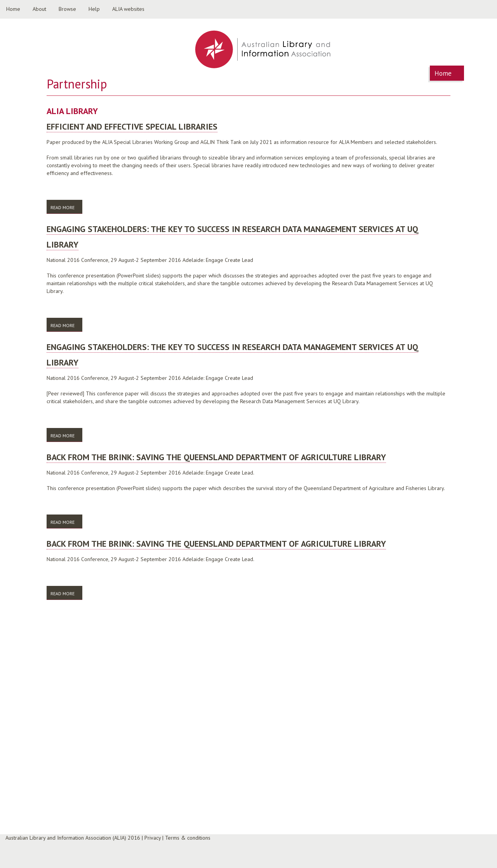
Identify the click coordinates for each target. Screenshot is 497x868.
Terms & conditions (188, 838)
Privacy (153, 838)
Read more (66, 207)
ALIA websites (128, 9)
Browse (67, 9)
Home (13, 9)
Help (94, 9)
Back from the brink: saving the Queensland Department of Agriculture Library (216, 457)
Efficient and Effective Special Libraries (132, 126)
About (39, 9)
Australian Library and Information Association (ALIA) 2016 (73, 838)
